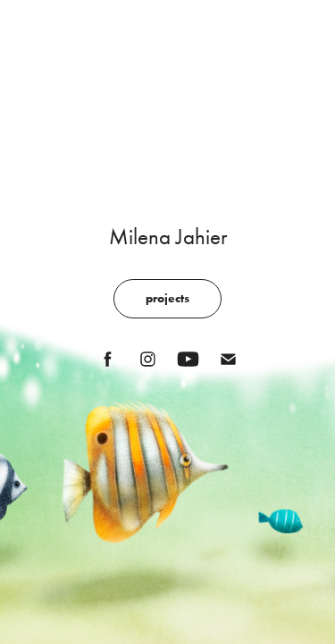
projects (167, 298)
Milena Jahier (168, 237)
